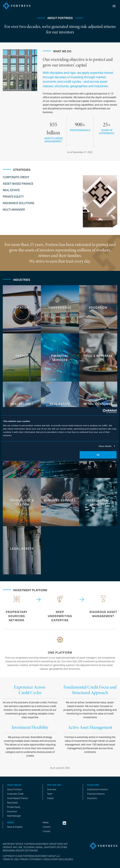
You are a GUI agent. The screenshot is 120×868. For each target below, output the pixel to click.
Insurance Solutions (19, 203)
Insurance (12, 811)
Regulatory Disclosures (59, 859)
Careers (47, 827)
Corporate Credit (16, 177)
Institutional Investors (97, 789)
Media (46, 822)
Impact (50, 798)
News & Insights (15, 827)
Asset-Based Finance (18, 184)
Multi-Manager (14, 210)
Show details (105, 446)
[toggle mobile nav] (114, 6)
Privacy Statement (31, 859)
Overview (52, 789)
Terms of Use (10, 859)
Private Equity (13, 197)
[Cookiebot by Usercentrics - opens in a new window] (105, 411)
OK (98, 455)
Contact (47, 831)
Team (50, 794)
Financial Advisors (96, 794)
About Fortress (14, 789)
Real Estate (11, 190)
